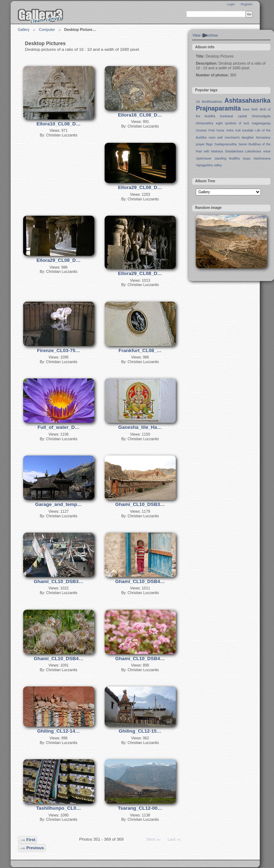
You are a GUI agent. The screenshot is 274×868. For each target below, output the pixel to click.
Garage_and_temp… (59, 504)
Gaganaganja (261, 123)
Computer (47, 30)
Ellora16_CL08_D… (140, 115)
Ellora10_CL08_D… (59, 124)
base (246, 109)
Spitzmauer (204, 158)
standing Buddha (227, 158)
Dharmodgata (261, 116)
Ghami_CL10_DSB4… (140, 581)
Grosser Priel (205, 130)
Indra (230, 130)
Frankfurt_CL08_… (140, 351)
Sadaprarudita (225, 144)
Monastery (263, 138)
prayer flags (204, 144)
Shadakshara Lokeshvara (243, 151)
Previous (32, 848)
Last (175, 840)
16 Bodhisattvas (209, 101)
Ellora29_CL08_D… (140, 187)
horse (221, 130)
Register (247, 4)
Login (231, 4)
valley (218, 165)
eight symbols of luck (233, 123)
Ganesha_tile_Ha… (140, 427)
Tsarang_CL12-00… (140, 808)
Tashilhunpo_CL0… (59, 808)
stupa (246, 158)
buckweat (226, 116)
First (28, 840)
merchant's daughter (239, 138)
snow (267, 151)
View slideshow (205, 35)
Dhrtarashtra (204, 123)
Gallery (24, 30)
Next (154, 840)
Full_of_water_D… (59, 427)
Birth (255, 109)
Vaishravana (262, 158)
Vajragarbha (204, 165)
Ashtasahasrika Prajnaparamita (233, 104)
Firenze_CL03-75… (59, 351)
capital (243, 116)
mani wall (216, 138)
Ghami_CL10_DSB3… (140, 504)
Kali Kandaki (245, 130)
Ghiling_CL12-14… (58, 731)
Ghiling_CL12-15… (140, 731)
